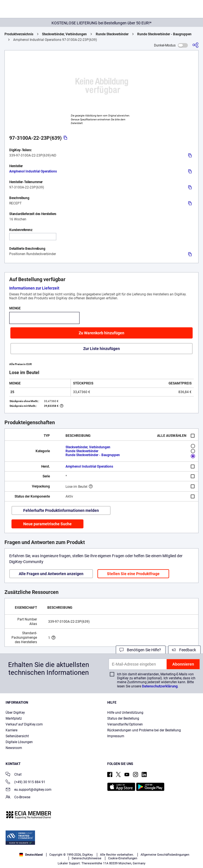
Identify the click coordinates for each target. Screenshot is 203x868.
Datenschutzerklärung (160, 686)
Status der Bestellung (123, 718)
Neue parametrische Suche (47, 524)
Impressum (116, 736)
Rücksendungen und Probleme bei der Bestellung (144, 730)
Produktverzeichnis (19, 34)
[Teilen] (195, 45)
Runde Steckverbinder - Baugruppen (164, 34)
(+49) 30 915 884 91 (25, 782)
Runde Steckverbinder (112, 34)
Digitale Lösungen (19, 742)
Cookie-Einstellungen (123, 858)
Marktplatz (14, 718)
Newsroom (14, 748)
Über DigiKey (15, 713)
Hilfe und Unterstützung (125, 713)
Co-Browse (18, 798)
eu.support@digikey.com (29, 790)
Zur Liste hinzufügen (102, 349)
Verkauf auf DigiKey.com (24, 724)
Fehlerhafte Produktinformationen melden (61, 510)
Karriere (11, 730)
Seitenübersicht (17, 736)
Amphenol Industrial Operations (33, 171)
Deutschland (31, 855)
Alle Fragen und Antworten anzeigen (51, 574)
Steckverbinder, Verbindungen (64, 34)
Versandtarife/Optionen (125, 724)
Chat (14, 775)
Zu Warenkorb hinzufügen (102, 333)
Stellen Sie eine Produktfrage (133, 574)
